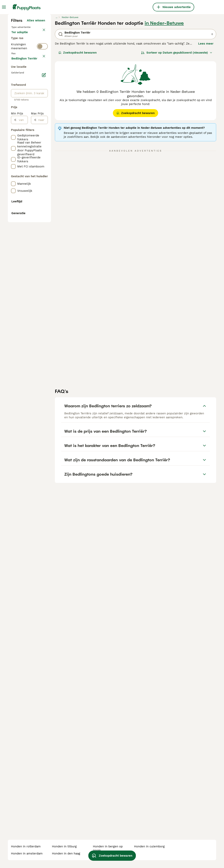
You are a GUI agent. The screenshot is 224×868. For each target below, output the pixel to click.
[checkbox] (13, 170)
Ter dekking (23, 127)
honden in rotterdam (26, 846)
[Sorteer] (177, 125)
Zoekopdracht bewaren (78, 125)
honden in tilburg (64, 846)
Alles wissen (36, 93)
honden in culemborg (149, 846)
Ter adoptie (23, 118)
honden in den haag (66, 853)
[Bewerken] (44, 259)
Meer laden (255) (33, 242)
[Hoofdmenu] (4, 7)
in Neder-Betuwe (164, 95)
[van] (22, 304)
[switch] (42, 143)
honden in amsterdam (27, 853)
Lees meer (206, 116)
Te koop (20, 108)
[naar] (42, 304)
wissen (40, 152)
